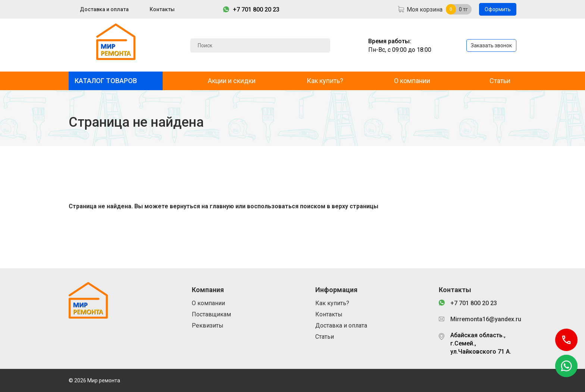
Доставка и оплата (104, 9)
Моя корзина (425, 10)
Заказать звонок (491, 45)
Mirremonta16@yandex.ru (483, 319)
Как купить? (325, 81)
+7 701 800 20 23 (256, 10)
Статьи (500, 81)
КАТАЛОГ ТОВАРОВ (106, 81)
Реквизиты (208, 325)
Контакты (162, 9)
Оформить (498, 9)
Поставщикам (211, 314)
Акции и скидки (232, 81)
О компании (412, 81)
